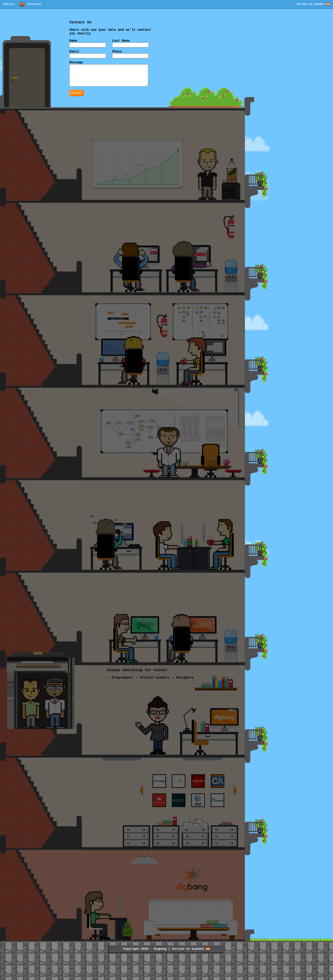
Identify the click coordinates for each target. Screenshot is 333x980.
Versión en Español (313, 4)
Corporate (30, 4)
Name (73, 43)
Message (76, 66)
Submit (76, 101)
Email (74, 55)
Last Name (121, 43)
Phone (117, 55)
